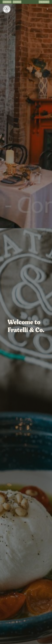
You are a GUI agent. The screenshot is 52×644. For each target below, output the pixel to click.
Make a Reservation (44, 2)
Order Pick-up (17, 2)
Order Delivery (7, 2)
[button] (47, 9)
